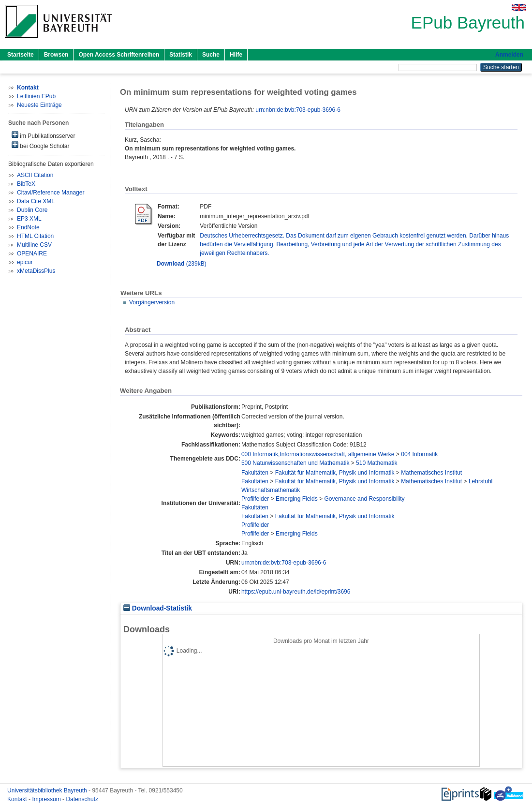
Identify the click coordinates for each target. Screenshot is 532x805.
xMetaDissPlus (36, 271)
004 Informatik (419, 454)
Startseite (21, 55)
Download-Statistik (158, 608)
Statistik (181, 55)
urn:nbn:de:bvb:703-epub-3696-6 (298, 110)
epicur (25, 262)
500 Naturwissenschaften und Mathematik (295, 463)
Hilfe (236, 55)
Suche (211, 55)
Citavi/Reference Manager (51, 193)
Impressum (47, 799)
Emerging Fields (297, 499)
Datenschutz (82, 799)
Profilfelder (255, 499)
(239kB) (182, 264)
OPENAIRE (32, 253)
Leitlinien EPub (36, 96)
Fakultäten (255, 473)
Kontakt (18, 799)
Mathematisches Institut (431, 473)
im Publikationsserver (43, 135)
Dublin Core (32, 210)
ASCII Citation (35, 175)
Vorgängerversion (152, 302)
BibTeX (26, 184)
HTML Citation (35, 236)
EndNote (28, 227)
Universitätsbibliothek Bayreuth (48, 790)
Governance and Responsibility (364, 499)
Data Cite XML (36, 201)
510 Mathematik (377, 463)
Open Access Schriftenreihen (119, 55)
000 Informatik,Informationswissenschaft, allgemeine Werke (318, 454)
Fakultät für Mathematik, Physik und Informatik (335, 473)
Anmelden (509, 55)
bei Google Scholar (40, 145)
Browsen (56, 55)
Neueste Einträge (39, 105)
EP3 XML (29, 219)
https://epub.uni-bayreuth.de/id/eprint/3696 (296, 592)
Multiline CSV (34, 245)
